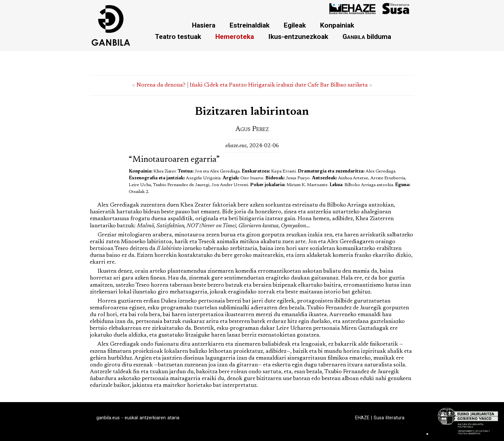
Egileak (295, 25)
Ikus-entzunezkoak (298, 36)
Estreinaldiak (250, 25)
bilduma (367, 36)
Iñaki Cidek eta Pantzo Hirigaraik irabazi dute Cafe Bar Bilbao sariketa (279, 85)
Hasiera (204, 25)
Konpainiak (337, 25)
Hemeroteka (235, 36)
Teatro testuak (178, 36)
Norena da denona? (161, 85)
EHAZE (362, 418)
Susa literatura (389, 418)
